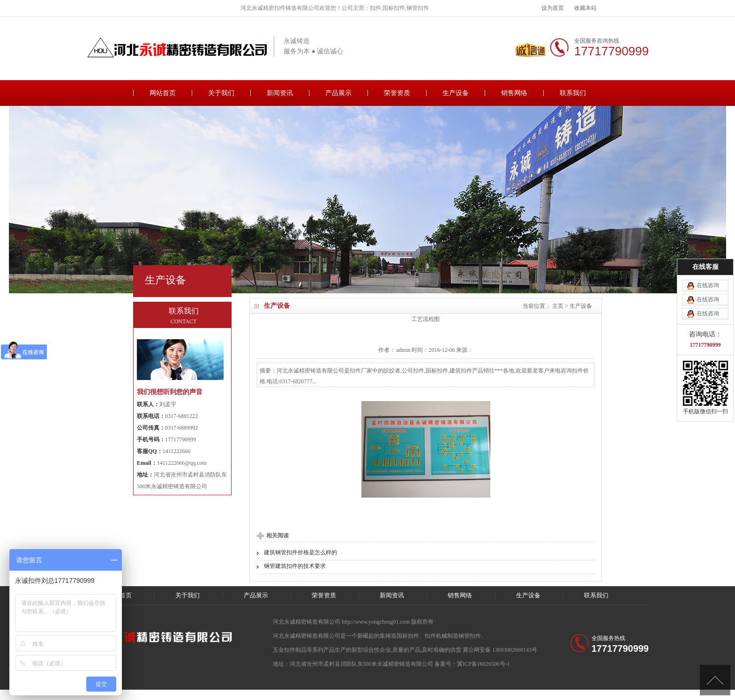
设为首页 (553, 8)
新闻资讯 (280, 93)
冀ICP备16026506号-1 (484, 664)
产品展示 (338, 93)
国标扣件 (408, 636)
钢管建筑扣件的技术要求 (295, 566)
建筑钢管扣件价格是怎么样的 (300, 552)
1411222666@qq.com (182, 463)
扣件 (430, 636)
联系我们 (573, 93)
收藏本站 (585, 8)
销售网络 (514, 93)
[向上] (715, 680)
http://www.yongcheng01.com (376, 622)
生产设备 (456, 93)
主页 (558, 306)
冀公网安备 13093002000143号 (500, 650)
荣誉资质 (397, 93)
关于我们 (221, 93)
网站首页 (163, 93)
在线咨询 (708, 261)
